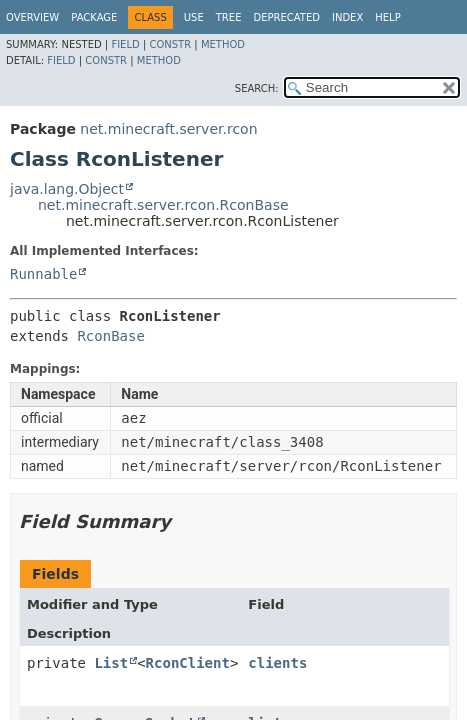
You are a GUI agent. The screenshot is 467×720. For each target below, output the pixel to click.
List (111, 663)
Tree (229, 17)
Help (387, 17)
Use (194, 17)
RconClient (188, 663)
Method (223, 44)
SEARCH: (257, 88)
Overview (32, 17)
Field (125, 44)
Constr (170, 44)
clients (277, 663)
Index (347, 17)
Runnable (43, 274)
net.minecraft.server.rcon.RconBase (163, 205)
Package (94, 17)
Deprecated (286, 17)
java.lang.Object (67, 189)
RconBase (110, 336)
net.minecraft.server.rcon (168, 129)
